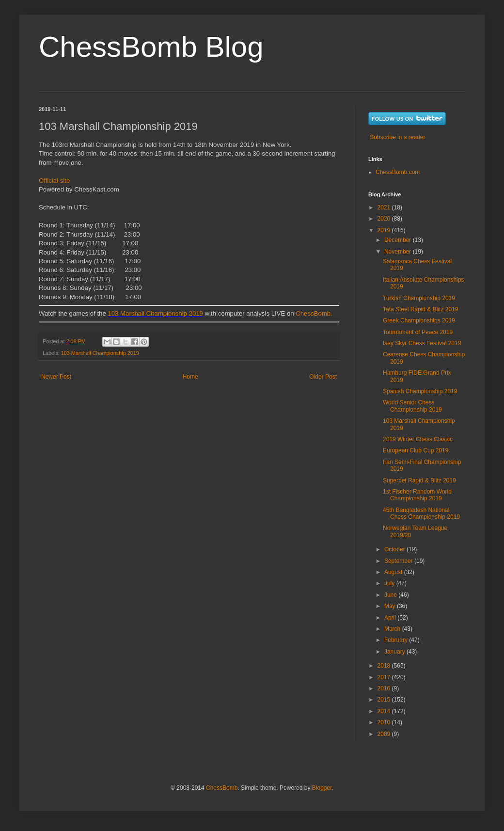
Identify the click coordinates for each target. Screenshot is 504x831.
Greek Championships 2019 (419, 320)
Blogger (322, 788)
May (391, 606)
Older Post (323, 377)
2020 (385, 219)
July (390, 583)
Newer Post (56, 377)
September (399, 561)
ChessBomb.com (398, 172)
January (395, 652)
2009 (385, 734)
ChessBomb (222, 788)
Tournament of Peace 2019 (418, 332)
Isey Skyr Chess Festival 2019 (422, 343)
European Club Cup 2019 (416, 450)
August (394, 572)
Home (190, 377)
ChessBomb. (314, 313)
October (395, 549)
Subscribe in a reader (397, 137)
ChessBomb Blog (151, 47)
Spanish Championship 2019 (420, 391)
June (391, 595)
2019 (385, 230)
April (391, 618)
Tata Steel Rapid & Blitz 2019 (420, 309)
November (399, 252)
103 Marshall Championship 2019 (155, 313)
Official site (54, 181)
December (399, 240)
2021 (385, 208)
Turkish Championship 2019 (419, 298)
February (397, 640)
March (393, 629)
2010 (385, 722)
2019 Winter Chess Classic (418, 439)
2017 (385, 677)
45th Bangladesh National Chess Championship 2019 (421, 513)
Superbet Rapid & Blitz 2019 (419, 480)
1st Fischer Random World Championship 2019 (417, 495)
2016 (385, 688)
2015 (385, 700)
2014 (385, 711)
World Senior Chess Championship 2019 (412, 406)
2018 (385, 666)
